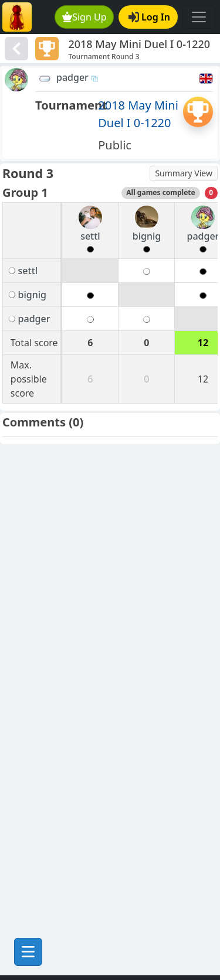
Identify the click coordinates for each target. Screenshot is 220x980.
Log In (149, 17)
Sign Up (84, 17)
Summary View (184, 173)
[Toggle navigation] (199, 17)
